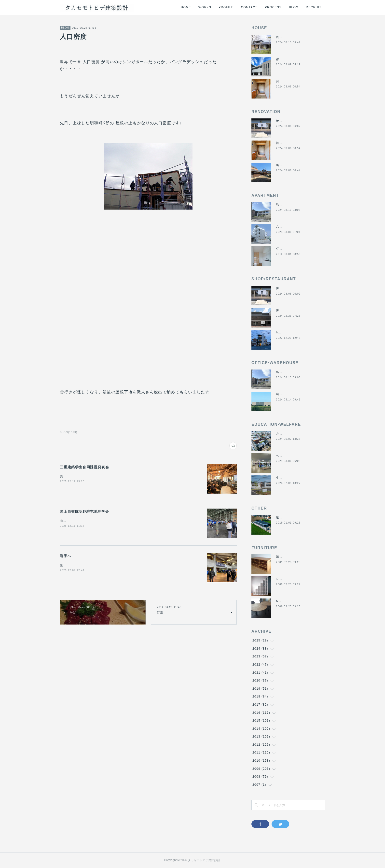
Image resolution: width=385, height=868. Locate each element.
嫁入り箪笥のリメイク (292, 557)
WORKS (205, 7)
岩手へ (66, 556)
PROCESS (273, 7)
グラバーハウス (288, 249)
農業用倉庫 (284, 394)
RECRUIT (314, 7)
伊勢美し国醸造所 (289, 310)
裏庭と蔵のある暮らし (292, 165)
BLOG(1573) (69, 432)
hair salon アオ (288, 332)
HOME (186, 7)
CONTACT (249, 7)
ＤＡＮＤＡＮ (286, 579)
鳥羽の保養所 (286, 204)
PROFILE (226, 7)
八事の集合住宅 (288, 227)
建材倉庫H (284, 517)
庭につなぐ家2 (287, 37)
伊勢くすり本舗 (288, 121)
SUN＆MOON (287, 601)
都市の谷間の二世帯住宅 (294, 59)
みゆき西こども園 (289, 434)
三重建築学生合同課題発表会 (84, 467)
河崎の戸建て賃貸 (289, 81)
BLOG (294, 7)
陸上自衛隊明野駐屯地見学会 (84, 512)
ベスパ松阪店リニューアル (296, 456)
